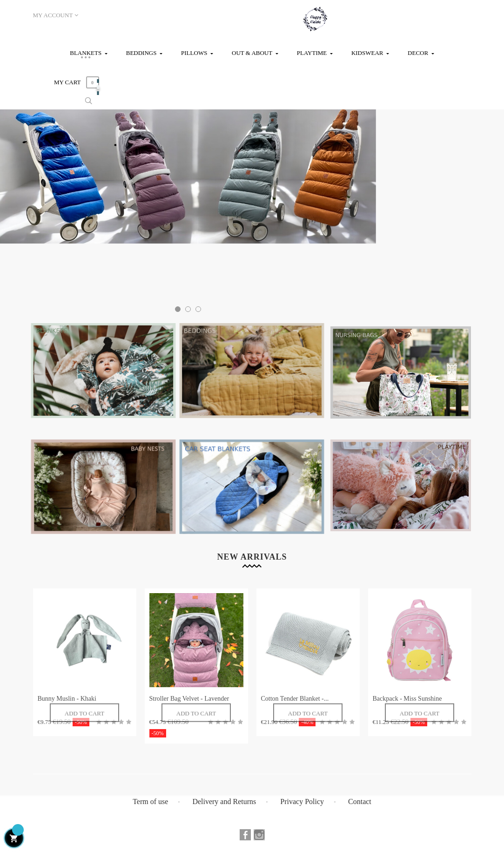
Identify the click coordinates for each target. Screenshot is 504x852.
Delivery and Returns (224, 801)
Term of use (150, 801)
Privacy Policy (302, 801)
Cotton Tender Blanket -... (295, 699)
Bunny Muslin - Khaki (67, 699)
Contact (360, 801)
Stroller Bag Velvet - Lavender (189, 699)
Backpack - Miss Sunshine (407, 699)
